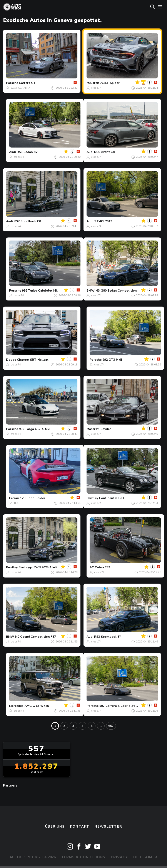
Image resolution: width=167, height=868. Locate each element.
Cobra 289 (102, 567)
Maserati (93, 429)
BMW (91, 291)
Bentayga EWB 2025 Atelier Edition (45, 567)
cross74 (96, 88)
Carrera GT (27, 83)
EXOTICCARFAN (21, 88)
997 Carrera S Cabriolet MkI (120, 706)
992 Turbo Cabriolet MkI (40, 291)
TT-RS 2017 (103, 221)
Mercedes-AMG (20, 706)
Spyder (106, 429)
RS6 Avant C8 (104, 152)
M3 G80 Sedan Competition (116, 291)
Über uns (55, 827)
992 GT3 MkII (112, 360)
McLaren (93, 83)
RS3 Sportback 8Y (108, 637)
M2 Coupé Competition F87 (35, 637)
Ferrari (14, 498)
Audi (13, 152)
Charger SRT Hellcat (33, 360)
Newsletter (108, 827)
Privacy (119, 857)
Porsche (12, 83)
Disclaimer (145, 857)
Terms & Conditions (83, 857)
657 (111, 726)
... (101, 726)
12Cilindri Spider (33, 498)
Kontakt (80, 827)
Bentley (92, 498)
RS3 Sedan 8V (27, 152)
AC (92, 567)
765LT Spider (110, 83)
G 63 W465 (41, 706)
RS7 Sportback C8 (27, 221)
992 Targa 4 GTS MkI (35, 429)
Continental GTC (112, 498)
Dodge (11, 360)
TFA (16, 503)
